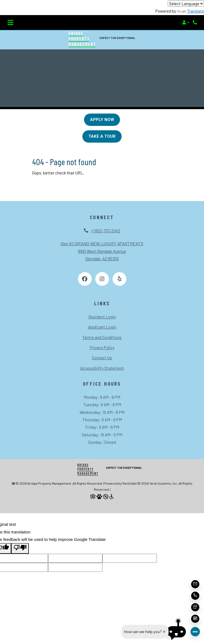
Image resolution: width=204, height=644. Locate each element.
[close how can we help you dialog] (164, 632)
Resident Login (102, 317)
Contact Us (102, 358)
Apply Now (102, 120)
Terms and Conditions (102, 337)
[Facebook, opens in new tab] (85, 279)
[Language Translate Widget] (186, 4)
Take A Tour (102, 136)
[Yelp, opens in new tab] (119, 279)
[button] (186, 22)
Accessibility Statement (102, 368)
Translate (190, 11)
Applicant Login (102, 327)
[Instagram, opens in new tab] (102, 279)
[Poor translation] (20, 548)
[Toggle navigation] (10, 22)
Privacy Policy (102, 348)
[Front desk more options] (195, 632)
